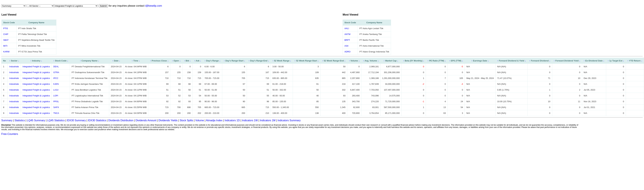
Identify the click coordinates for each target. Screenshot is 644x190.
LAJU (56, 90)
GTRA (56, 72)
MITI (5, 46)
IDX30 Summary (76, 120)
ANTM (347, 34)
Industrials (14, 67)
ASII (346, 46)
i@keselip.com (154, 6)
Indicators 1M (268, 120)
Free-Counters (10, 134)
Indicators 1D (232, 120)
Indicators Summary (289, 120)
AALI (347, 28)
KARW (6, 52)
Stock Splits (186, 120)
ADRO (347, 52)
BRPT (347, 40)
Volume (200, 120)
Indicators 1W (250, 120)
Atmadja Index (214, 120)
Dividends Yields (168, 120)
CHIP (6, 34)
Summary (7, 120)
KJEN (56, 84)
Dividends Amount (146, 120)
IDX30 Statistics (97, 120)
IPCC (56, 78)
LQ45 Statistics (56, 120)
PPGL (56, 101)
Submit (103, 6)
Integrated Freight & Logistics (36, 67)
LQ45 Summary (36, 120)
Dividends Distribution (121, 120)
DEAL (56, 67)
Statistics (20, 120)
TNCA (56, 113)
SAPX (56, 107)
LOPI (56, 96)
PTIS (6, 28)
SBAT (6, 40)
